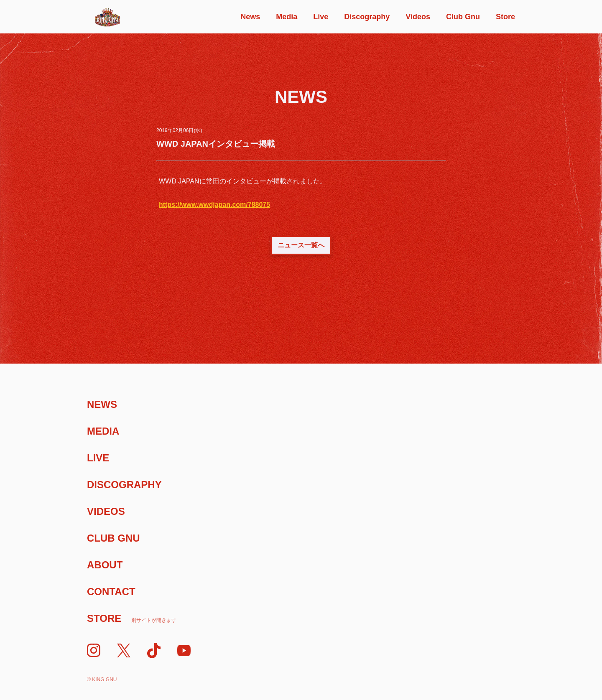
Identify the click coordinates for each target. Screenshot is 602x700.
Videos (418, 17)
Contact (111, 592)
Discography (367, 17)
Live (321, 17)
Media (287, 17)
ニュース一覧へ (301, 245)
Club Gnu (463, 17)
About (105, 565)
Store (505, 17)
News (250, 17)
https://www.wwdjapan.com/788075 (214, 205)
